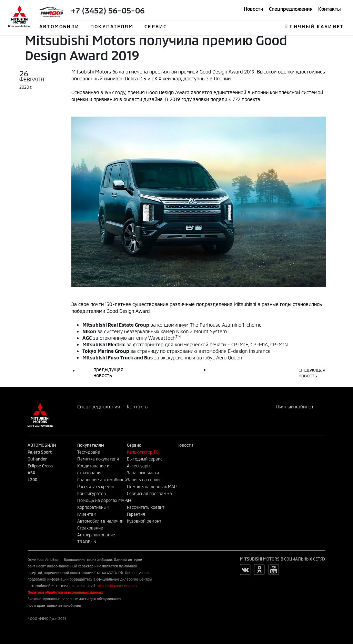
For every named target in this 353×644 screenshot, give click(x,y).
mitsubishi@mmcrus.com (117, 586)
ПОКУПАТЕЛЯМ (112, 26)
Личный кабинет (295, 407)
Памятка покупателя (98, 459)
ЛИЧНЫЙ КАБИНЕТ (316, 26)
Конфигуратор (92, 493)
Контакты (330, 9)
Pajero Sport (40, 452)
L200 (32, 479)
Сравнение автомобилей (102, 479)
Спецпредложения (291, 9)
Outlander (37, 459)
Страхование (90, 528)
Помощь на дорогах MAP (102, 500)
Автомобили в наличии (100, 521)
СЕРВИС (156, 26)
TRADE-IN (87, 542)
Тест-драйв (89, 452)
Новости (254, 9)
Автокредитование (96, 535)
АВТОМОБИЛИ (59, 26)
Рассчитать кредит (96, 486)
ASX (31, 473)
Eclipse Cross (40, 466)
